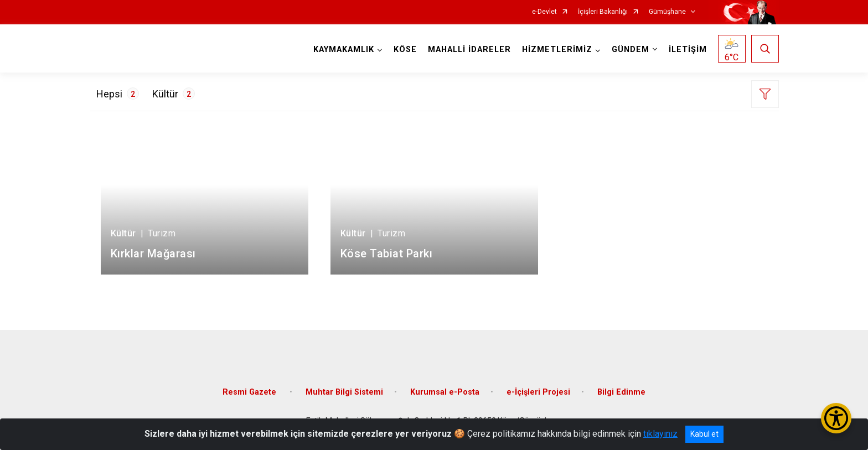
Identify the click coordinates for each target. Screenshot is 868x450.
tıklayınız (660, 434)
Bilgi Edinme (621, 392)
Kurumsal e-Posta (445, 392)
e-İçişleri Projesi (538, 392)
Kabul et (704, 434)
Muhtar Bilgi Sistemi (344, 392)
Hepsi (118, 94)
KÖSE (405, 50)
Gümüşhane (667, 12)
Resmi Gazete (250, 392)
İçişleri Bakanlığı (603, 12)
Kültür (174, 94)
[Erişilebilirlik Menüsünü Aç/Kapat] (836, 418)
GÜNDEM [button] (631, 50)
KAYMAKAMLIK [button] (344, 50)
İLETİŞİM (688, 50)
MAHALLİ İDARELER (469, 50)
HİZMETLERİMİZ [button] (557, 50)
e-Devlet (544, 12)
